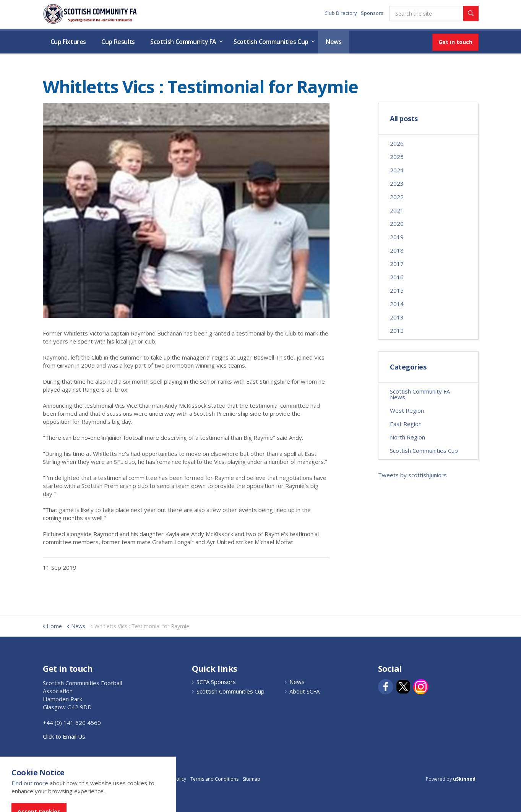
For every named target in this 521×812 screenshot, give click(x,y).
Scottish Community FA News (420, 394)
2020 (397, 224)
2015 (397, 290)
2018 (397, 250)
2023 (397, 183)
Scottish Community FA (183, 42)
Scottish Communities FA (90, 14)
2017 (397, 264)
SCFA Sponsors (216, 682)
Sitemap (252, 779)
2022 (397, 197)
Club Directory (341, 13)
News (334, 42)
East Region (406, 424)
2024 (397, 170)
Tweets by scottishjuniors (412, 475)
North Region (407, 437)
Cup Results (118, 42)
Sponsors (372, 13)
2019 (397, 237)
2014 (397, 304)
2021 (397, 210)
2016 (397, 277)
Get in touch (455, 42)
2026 (397, 143)
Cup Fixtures (68, 42)
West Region (407, 410)
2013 (397, 317)
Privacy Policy (172, 779)
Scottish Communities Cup (271, 42)
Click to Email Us (64, 736)
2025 (397, 157)
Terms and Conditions (214, 779)
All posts (404, 119)
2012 (397, 331)
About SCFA (304, 691)
